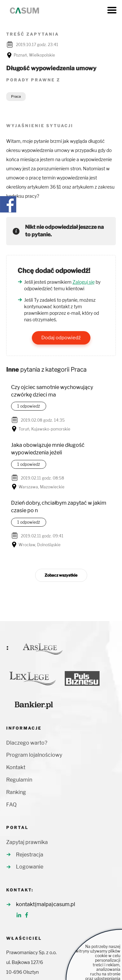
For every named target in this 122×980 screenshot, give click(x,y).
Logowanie (30, 867)
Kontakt (16, 767)
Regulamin (19, 780)
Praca (16, 96)
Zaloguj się (84, 282)
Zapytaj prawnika (27, 842)
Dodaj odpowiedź (61, 338)
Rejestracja (30, 855)
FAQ (11, 805)
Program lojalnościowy (34, 755)
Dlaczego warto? (27, 743)
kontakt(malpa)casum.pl (46, 904)
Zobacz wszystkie (61, 575)
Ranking (16, 792)
